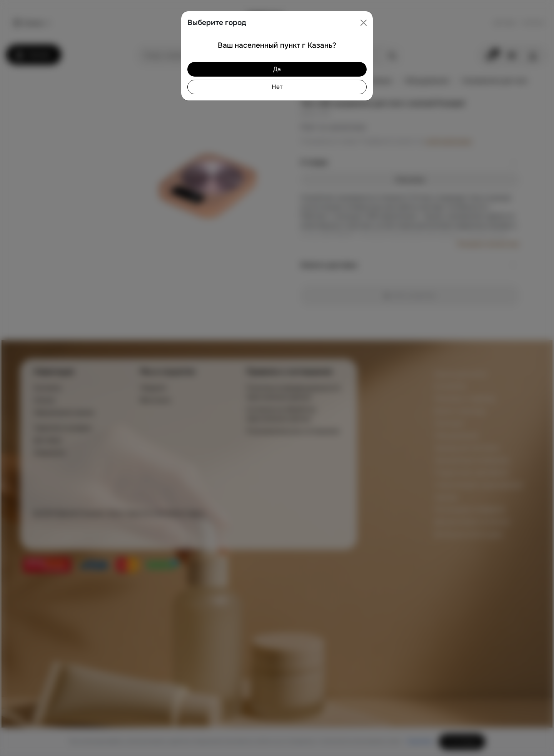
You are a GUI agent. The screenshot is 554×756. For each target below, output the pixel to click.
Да (277, 69)
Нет (277, 87)
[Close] (364, 23)
